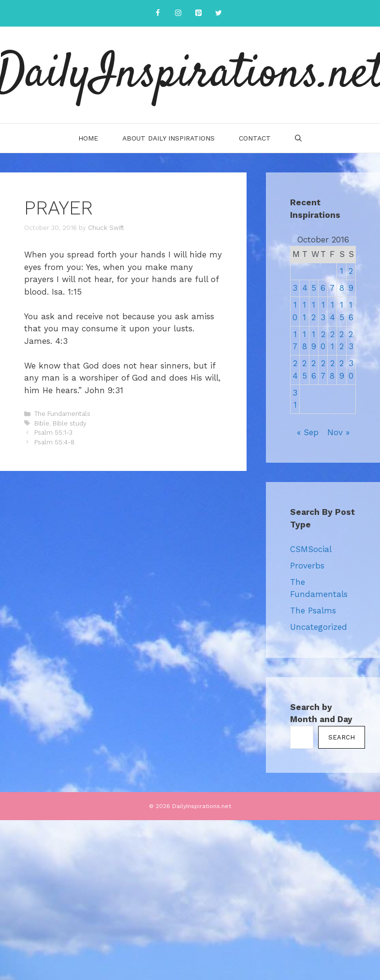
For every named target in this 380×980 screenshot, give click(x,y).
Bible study (70, 423)
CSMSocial (311, 549)
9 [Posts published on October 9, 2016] (351, 288)
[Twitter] (219, 13)
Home (88, 138)
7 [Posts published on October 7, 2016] (332, 288)
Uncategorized (319, 627)
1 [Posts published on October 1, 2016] (342, 271)
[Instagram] (178, 13)
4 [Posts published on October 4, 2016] (305, 288)
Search (342, 737)
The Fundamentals (62, 414)
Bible (42, 423)
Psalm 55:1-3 (53, 433)
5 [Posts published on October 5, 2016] (314, 288)
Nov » (338, 432)
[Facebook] (158, 13)
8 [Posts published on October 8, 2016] (342, 288)
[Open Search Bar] (298, 138)
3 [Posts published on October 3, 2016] (295, 288)
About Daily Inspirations (168, 138)
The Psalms (313, 611)
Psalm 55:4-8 (54, 442)
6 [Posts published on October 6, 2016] (323, 288)
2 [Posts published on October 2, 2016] (351, 271)
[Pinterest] (198, 13)
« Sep (308, 432)
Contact (255, 138)
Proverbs (307, 566)
